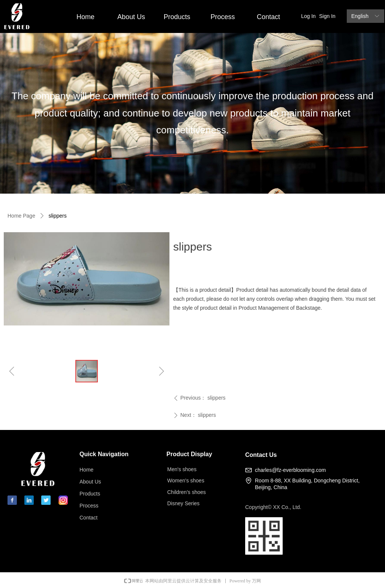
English (360, 16)
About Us (131, 17)
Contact (268, 17)
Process (222, 17)
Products (177, 17)
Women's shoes (186, 481)
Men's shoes (182, 469)
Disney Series (183, 503)
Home (85, 17)
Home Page (21, 216)
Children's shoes (187, 492)
